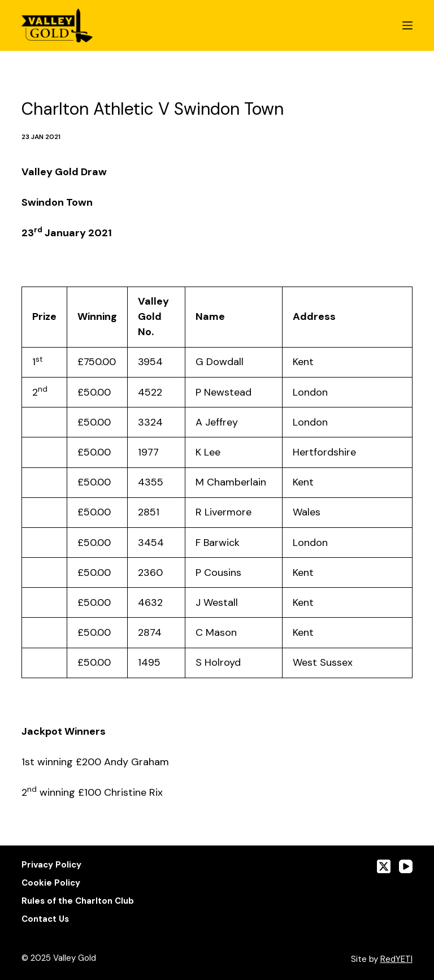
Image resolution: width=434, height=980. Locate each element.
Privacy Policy (51, 865)
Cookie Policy (51, 883)
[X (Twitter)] (384, 866)
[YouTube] (406, 866)
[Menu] (407, 25)
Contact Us (45, 919)
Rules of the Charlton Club (78, 901)
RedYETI (396, 959)
